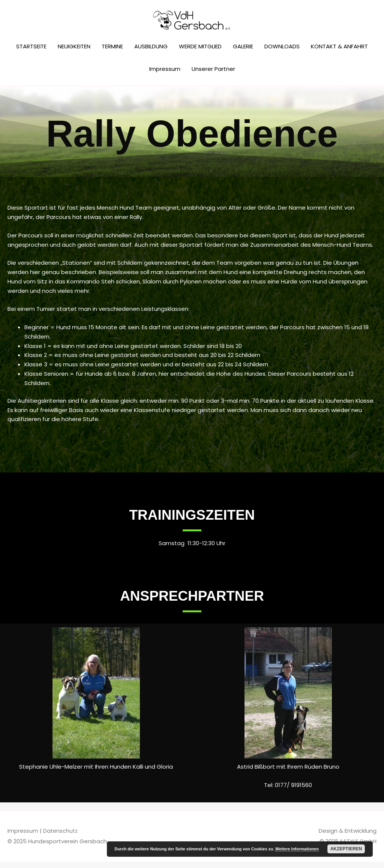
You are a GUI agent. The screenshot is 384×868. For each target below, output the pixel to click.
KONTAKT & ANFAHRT (339, 53)
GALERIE (243, 53)
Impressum (165, 75)
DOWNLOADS (282, 53)
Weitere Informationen (297, 849)
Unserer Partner (213, 75)
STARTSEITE (31, 53)
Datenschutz (61, 837)
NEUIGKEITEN (74, 53)
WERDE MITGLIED (200, 53)
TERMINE (112, 53)
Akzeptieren (346, 849)
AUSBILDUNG (151, 53)
